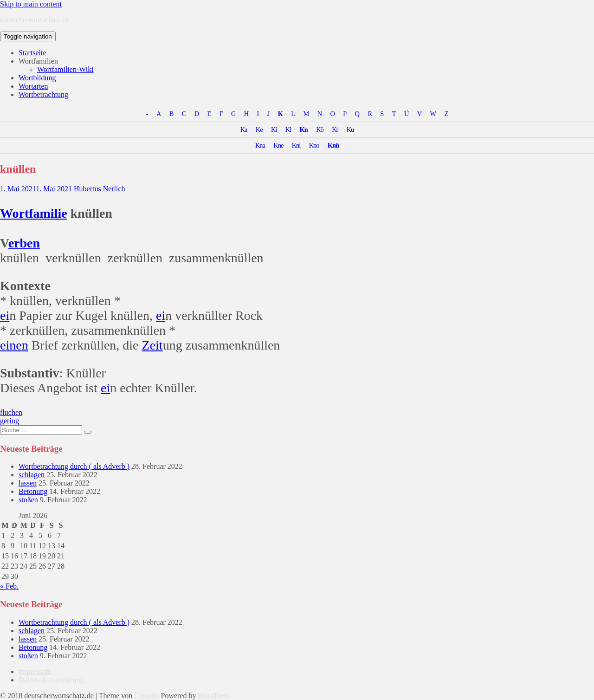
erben (24, 243)
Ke (259, 130)
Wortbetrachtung (43, 94)
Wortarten (33, 86)
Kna (260, 145)
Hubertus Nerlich (100, 189)
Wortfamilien (38, 61)
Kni (296, 145)
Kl (288, 130)
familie (48, 213)
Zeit (152, 345)
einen (14, 345)
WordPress (214, 696)
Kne (278, 145)
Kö (320, 130)
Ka (244, 130)
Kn (304, 130)
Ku (350, 130)
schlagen (32, 475)
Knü (333, 145)
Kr (335, 130)
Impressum (35, 671)
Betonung (33, 491)
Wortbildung (37, 78)
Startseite (32, 53)
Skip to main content (31, 4)
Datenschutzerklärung (51, 680)
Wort (14, 213)
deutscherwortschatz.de (35, 20)
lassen (28, 483)
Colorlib (146, 696)
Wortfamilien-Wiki (65, 69)
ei (5, 315)
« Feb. (9, 586)
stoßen (28, 500)
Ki (274, 130)
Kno (314, 145)
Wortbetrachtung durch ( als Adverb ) (74, 466)
